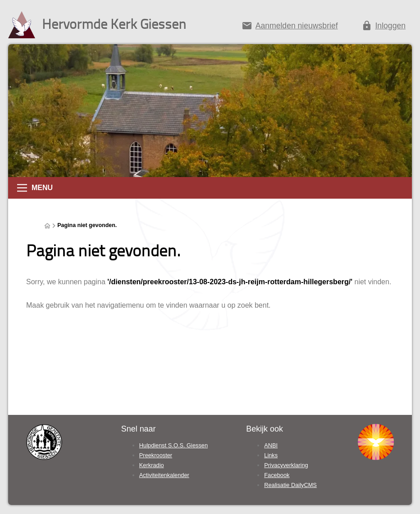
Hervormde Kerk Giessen (114, 24)
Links (271, 455)
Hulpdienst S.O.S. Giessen (173, 445)
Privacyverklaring (286, 465)
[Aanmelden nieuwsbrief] (290, 27)
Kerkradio (152, 465)
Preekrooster (156, 455)
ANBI (271, 445)
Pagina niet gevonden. (87, 225)
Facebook (277, 475)
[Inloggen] (383, 27)
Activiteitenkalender (164, 475)
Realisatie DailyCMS (290, 485)
